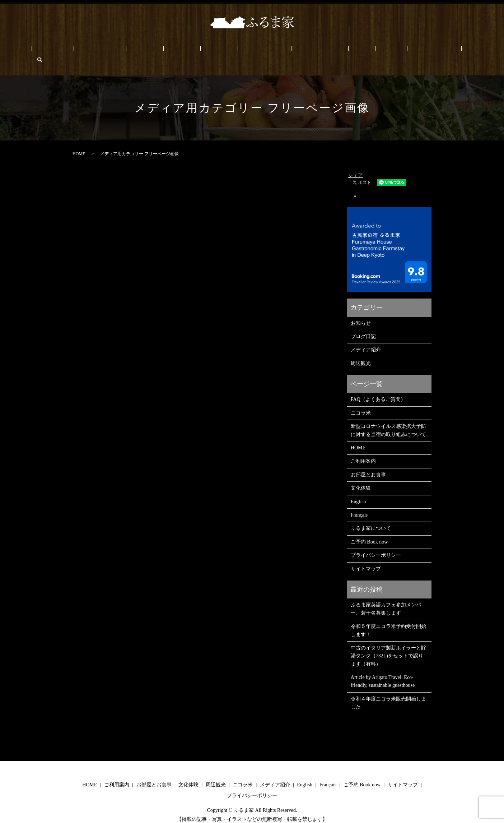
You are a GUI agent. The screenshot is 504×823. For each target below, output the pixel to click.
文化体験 (158, 50)
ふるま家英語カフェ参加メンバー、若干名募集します (386, 598)
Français (433, 50)
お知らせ (361, 312)
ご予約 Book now (377, 50)
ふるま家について (292, 50)
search (451, 50)
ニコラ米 (212, 50)
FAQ (324, 50)
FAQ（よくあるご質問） (378, 389)
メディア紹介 (366, 339)
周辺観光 (185, 50)
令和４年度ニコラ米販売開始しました (388, 692)
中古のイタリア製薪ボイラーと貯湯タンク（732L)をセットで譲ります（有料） (388, 645)
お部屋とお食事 (123, 50)
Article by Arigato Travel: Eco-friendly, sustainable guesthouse (383, 670)
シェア (355, 164)
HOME (59, 50)
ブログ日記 (363, 325)
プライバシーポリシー (376, 544)
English (410, 50)
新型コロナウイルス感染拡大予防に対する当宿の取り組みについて (388, 419)
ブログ (344, 50)
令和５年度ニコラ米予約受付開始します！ (388, 619)
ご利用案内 (86, 50)
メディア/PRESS (247, 50)
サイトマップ (366, 558)
